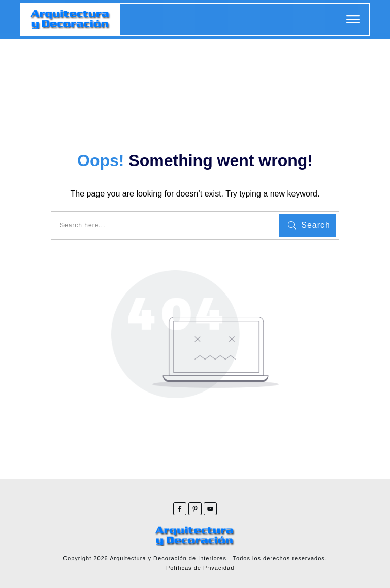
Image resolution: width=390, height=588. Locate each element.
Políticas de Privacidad (200, 568)
